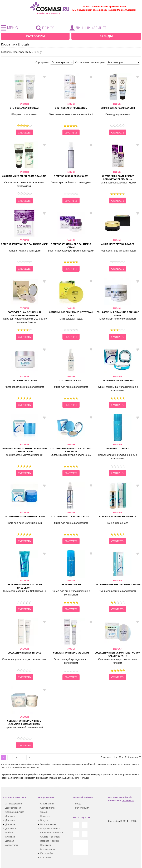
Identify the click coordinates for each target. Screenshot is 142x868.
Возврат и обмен (50, 841)
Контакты (46, 857)
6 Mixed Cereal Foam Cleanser (118, 106)
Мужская (10, 837)
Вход (78, 804)
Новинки (45, 816)
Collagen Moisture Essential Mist (71, 515)
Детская (10, 841)
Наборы (10, 833)
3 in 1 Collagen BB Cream (24, 106)
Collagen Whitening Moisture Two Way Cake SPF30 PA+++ (118, 652)
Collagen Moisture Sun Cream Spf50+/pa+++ (24, 584)
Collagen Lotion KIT (118, 446)
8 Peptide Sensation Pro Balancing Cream (71, 244)
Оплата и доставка (50, 837)
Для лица (10, 816)
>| (30, 757)
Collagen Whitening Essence (24, 651)
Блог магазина (48, 824)
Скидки (44, 812)
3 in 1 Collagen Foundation (71, 106)
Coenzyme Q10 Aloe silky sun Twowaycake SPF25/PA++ (24, 312)
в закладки (44, 77)
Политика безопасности (48, 847)
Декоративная (13, 808)
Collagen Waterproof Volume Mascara (118, 583)
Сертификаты (48, 808)
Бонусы (44, 820)
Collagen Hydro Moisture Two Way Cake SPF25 (71, 448)
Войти (89, 29)
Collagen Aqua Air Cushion (118, 378)
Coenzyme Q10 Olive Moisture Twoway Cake (71, 312)
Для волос (11, 828)
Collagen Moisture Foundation (118, 515)
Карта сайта (47, 853)
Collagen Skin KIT (71, 583)
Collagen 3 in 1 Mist (71, 378)
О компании (47, 804)
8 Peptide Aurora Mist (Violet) (71, 174)
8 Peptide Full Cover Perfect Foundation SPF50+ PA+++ (118, 176)
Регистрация (82, 808)
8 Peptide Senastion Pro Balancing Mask (24, 242)
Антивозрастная (14, 804)
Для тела (10, 824)
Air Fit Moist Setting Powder (118, 242)
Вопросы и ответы (50, 828)
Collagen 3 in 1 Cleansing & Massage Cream (118, 312)
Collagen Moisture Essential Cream (24, 515)
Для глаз (10, 820)
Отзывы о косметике (52, 833)
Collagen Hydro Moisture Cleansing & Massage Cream (24, 448)
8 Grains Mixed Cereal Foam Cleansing (24, 174)
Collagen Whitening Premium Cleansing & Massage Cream (24, 720)
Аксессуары (12, 845)
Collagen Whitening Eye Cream (71, 651)
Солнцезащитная (15, 812)
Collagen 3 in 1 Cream (24, 378)
